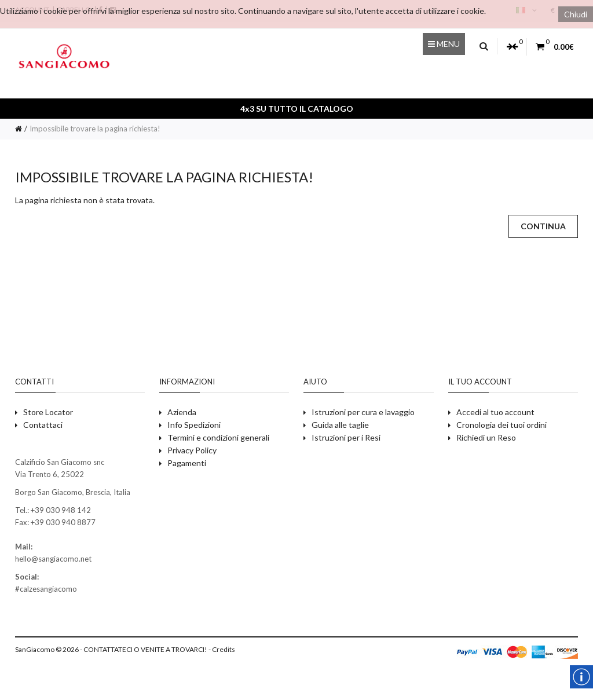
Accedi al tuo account (495, 412)
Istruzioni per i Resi (346, 437)
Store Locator (48, 412)
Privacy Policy (192, 450)
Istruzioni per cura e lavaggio (363, 412)
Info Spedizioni (194, 425)
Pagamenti (187, 463)
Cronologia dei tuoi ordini (502, 425)
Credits (224, 649)
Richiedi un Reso (486, 437)
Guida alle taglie (340, 425)
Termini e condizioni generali (218, 437)
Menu (444, 44)
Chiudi (576, 14)
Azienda (182, 412)
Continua (543, 226)
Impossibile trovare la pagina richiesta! (95, 129)
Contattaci (43, 425)
